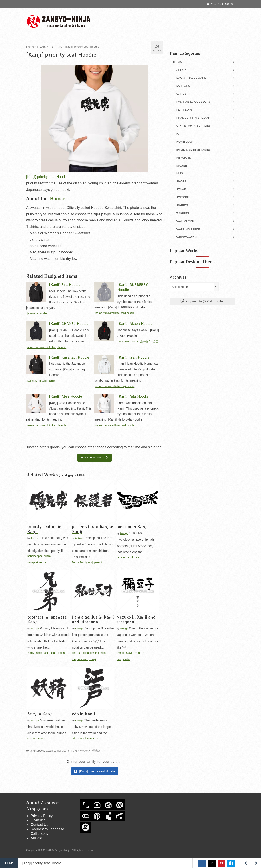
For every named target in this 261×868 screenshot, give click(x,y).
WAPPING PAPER (188, 229)
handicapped (35, 556)
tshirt (52, 381)
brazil (130, 558)
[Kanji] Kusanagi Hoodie (69, 357)
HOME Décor (185, 142)
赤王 (156, 341)
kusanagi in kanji (37, 381)
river (137, 558)
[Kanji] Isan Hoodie (133, 357)
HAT (179, 134)
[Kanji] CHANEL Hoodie (69, 323)
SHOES (182, 181)
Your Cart (220, 4)
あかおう (146, 341)
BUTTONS (183, 86)
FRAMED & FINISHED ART (194, 118)
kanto (81, 739)
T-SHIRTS (183, 213)
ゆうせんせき (83, 751)
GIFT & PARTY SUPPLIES (194, 126)
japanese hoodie (37, 313)
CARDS (182, 94)
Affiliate (36, 838)
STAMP (181, 189)
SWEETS (183, 205)
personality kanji (86, 659)
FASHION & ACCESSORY (194, 102)
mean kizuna (57, 653)
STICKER (183, 197)
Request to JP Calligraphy (202, 301)
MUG (180, 173)
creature (32, 739)
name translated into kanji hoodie (115, 313)
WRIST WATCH (187, 237)
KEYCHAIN (184, 158)
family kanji (87, 562)
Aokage (35, 538)
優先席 (96, 751)
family (75, 562)
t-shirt (70, 751)
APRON (182, 70)
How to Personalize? (93, 458)
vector (43, 562)
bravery (121, 558)
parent (98, 562)
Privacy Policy (42, 816)
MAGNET (183, 166)
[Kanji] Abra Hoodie (66, 396)
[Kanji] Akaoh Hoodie (135, 323)
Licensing (38, 820)
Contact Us (39, 825)
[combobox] (194, 287)
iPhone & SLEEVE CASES (194, 150)
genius (76, 653)
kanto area (92, 739)
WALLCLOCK (185, 221)
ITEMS (178, 62)
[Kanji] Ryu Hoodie (65, 284)
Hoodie (58, 198)
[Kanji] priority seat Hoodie (47, 177)
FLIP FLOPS (185, 110)
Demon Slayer (125, 653)
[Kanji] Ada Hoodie (133, 396)
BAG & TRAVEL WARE (191, 78)
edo (74, 739)
